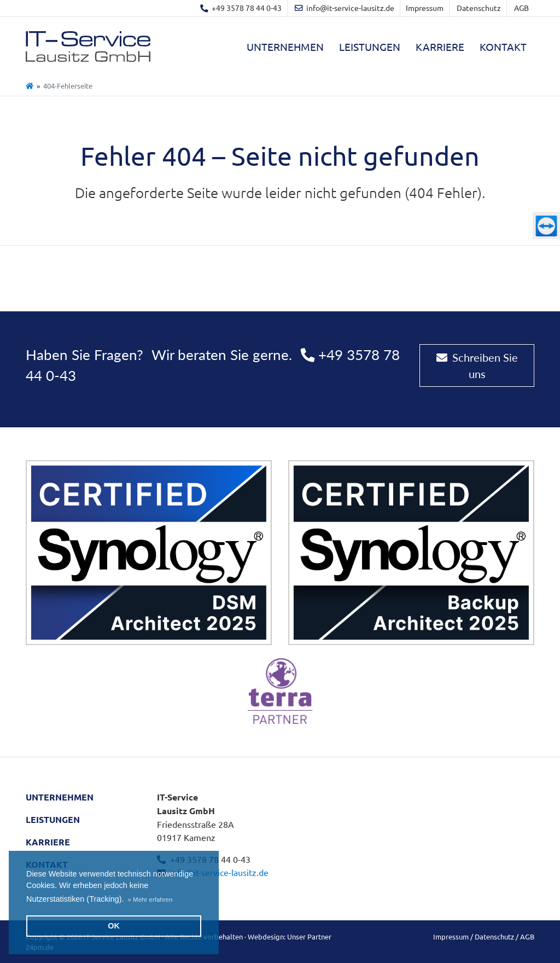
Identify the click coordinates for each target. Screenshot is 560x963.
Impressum (425, 8)
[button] (150, 900)
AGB (521, 8)
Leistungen (370, 47)
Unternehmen (285, 47)
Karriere (440, 47)
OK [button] (114, 926)
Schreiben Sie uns (477, 366)
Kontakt (503, 47)
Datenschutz (479, 8)
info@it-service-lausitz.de (219, 872)
